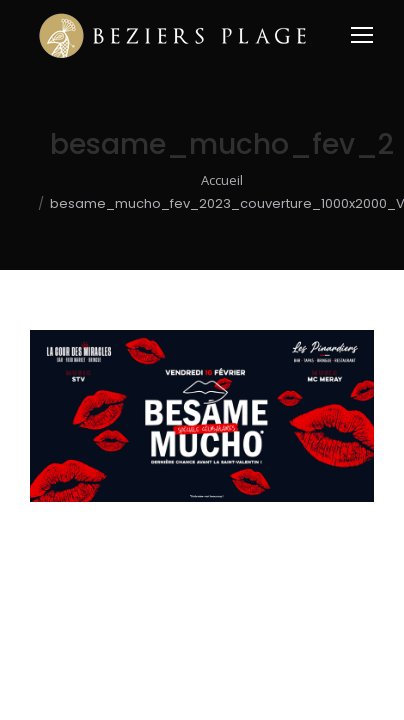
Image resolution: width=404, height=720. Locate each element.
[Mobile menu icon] (362, 35)
